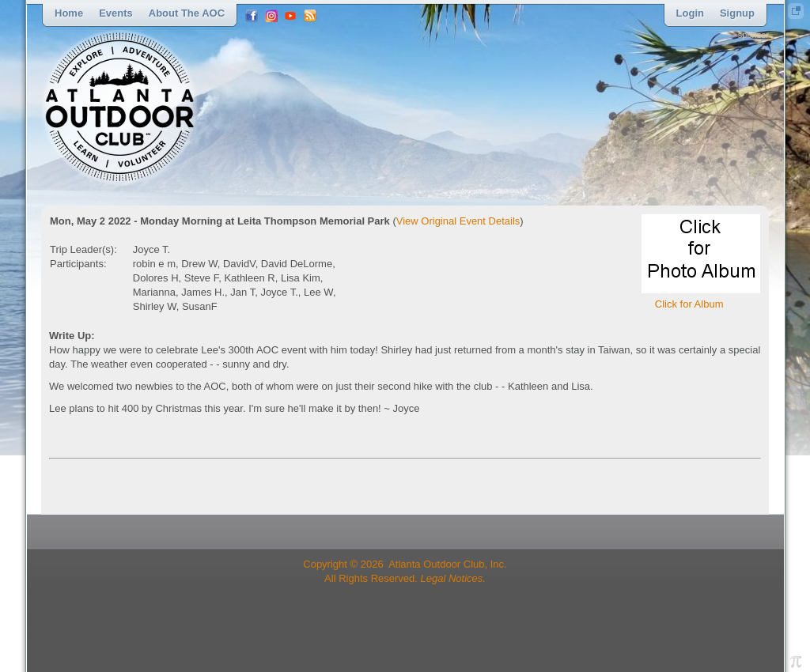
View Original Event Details (458, 221)
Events (116, 13)
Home (69, 13)
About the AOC (187, 13)
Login (690, 13)
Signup (737, 13)
